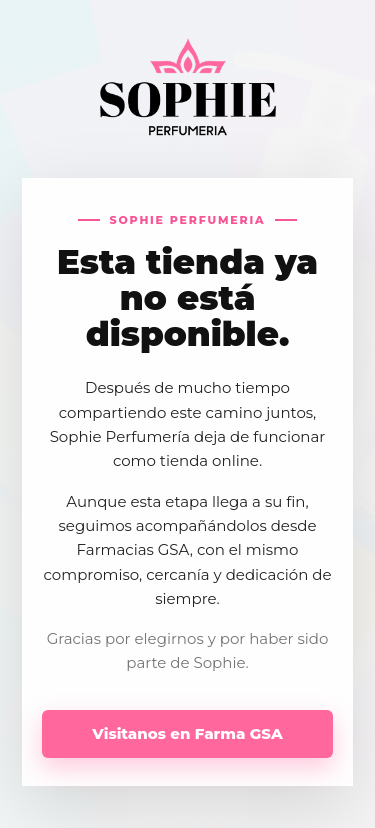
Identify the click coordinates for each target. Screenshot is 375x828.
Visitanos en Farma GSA (187, 733)
